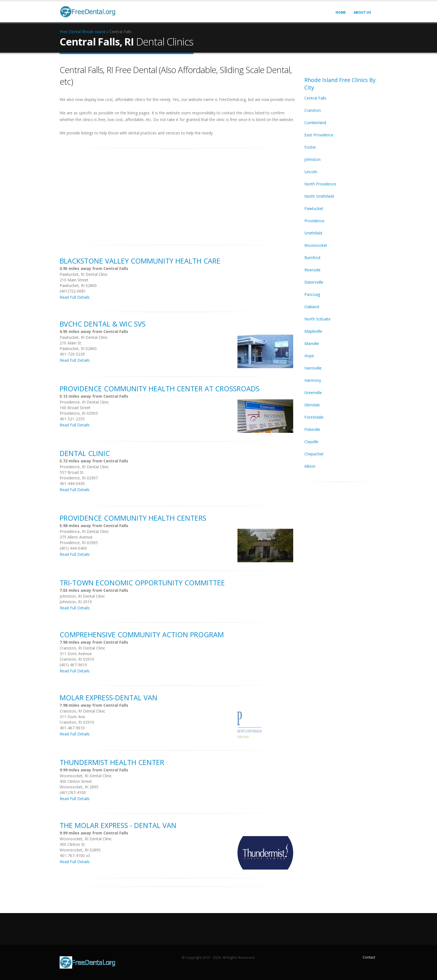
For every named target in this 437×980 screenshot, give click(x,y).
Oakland (312, 307)
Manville (312, 343)
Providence (314, 221)
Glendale (312, 405)
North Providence (320, 184)
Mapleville (313, 331)
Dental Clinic (85, 453)
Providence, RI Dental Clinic (84, 402)
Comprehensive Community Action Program (142, 634)
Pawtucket (314, 208)
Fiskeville (312, 429)
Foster (310, 147)
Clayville (311, 442)
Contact (369, 957)
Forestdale (314, 417)
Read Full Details (75, 297)
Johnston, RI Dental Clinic (82, 596)
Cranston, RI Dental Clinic (82, 648)
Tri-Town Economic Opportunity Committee (142, 583)
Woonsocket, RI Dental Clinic (86, 776)
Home (341, 12)
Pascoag (312, 294)
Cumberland (315, 123)
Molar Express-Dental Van (109, 697)
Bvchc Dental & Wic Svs (103, 324)
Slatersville (314, 282)
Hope (309, 356)
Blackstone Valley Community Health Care (140, 261)
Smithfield (313, 233)
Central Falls (315, 98)
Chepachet (314, 454)
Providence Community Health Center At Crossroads (160, 388)
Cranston (313, 110)
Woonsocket (316, 245)
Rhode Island (94, 32)
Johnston (312, 159)
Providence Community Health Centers (133, 518)
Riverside (312, 270)
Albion (310, 466)
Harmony (313, 380)
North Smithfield (319, 196)
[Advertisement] (178, 194)
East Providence (319, 135)
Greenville (313, 393)
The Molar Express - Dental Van (118, 825)
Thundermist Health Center (112, 762)
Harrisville (313, 368)
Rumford (312, 258)
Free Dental (70, 32)
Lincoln (311, 172)
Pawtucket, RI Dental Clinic (84, 274)
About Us (362, 12)
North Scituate (317, 319)
